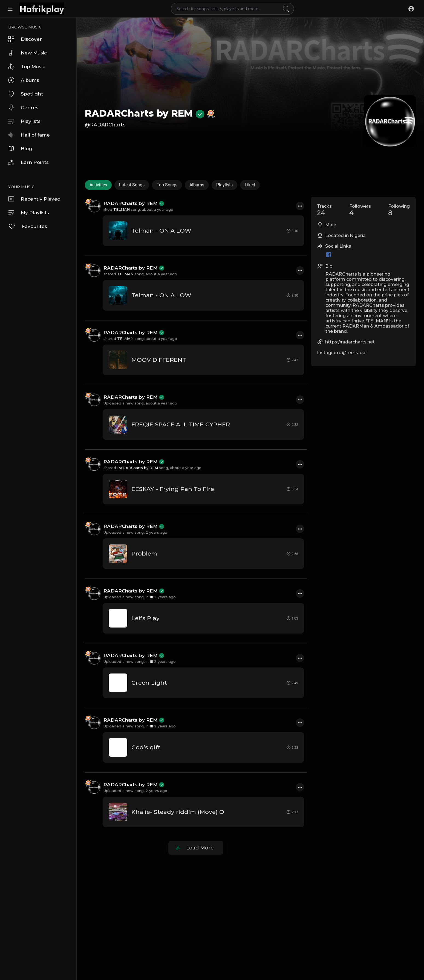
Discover (25, 39)
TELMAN (122, 209)
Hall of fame (29, 135)
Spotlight (26, 94)
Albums (24, 80)
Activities (98, 185)
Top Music (27, 67)
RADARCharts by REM (145, 113)
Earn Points (28, 162)
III (151, 597)
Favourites (28, 226)
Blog (20, 149)
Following (399, 210)
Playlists (24, 121)
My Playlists (29, 213)
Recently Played (34, 199)
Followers (360, 210)
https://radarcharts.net (350, 342)
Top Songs (167, 185)
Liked (250, 185)
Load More (200, 848)
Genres (23, 108)
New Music (28, 53)
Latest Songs (132, 185)
